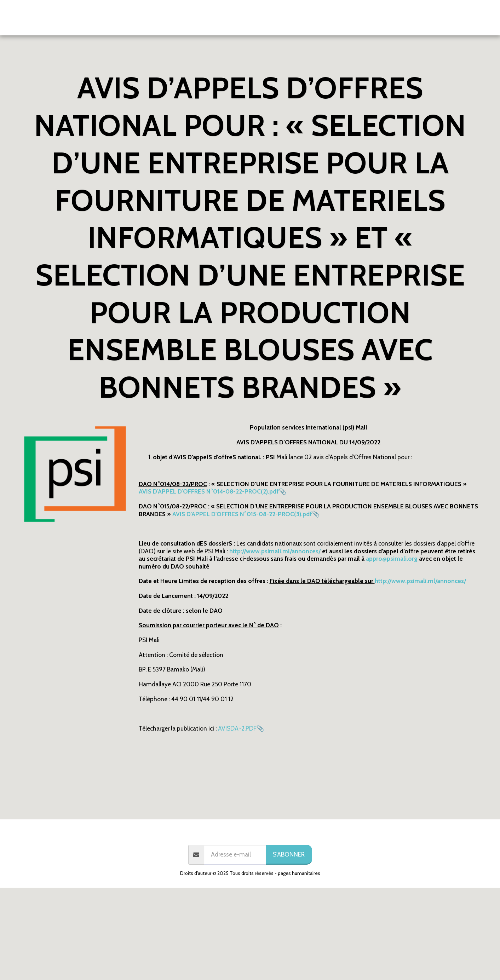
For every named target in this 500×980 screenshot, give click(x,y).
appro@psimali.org (392, 558)
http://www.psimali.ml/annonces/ (420, 581)
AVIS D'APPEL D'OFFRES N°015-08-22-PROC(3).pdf (242, 514)
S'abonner (289, 854)
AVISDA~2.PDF (237, 728)
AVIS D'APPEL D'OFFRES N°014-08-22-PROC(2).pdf (209, 491)
